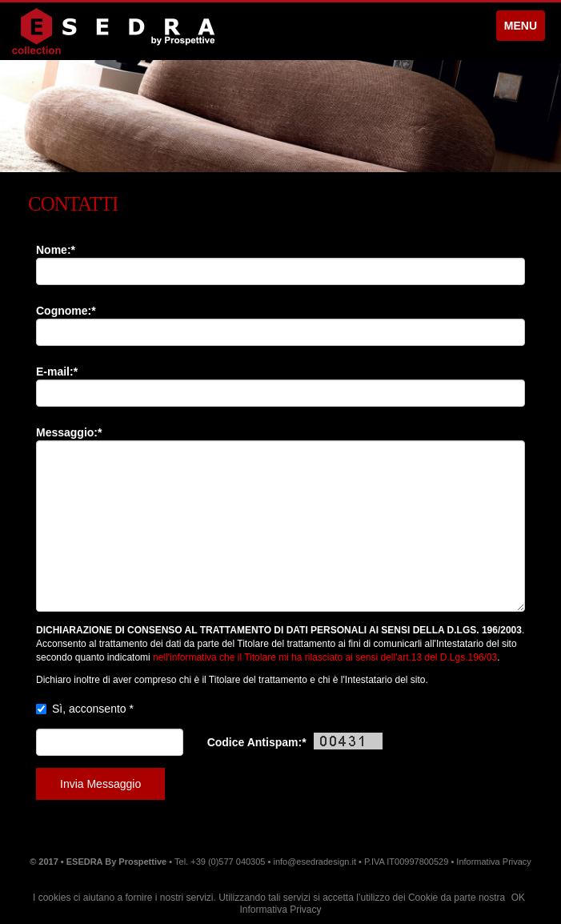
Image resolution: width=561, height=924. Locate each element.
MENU (521, 26)
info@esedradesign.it (315, 862)
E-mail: (57, 372)
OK (518, 898)
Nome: (56, 250)
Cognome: (66, 311)
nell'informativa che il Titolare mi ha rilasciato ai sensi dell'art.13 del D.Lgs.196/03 (325, 657)
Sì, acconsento (93, 709)
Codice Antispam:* (295, 741)
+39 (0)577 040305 (228, 862)
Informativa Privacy (280, 910)
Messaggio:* (69, 432)
